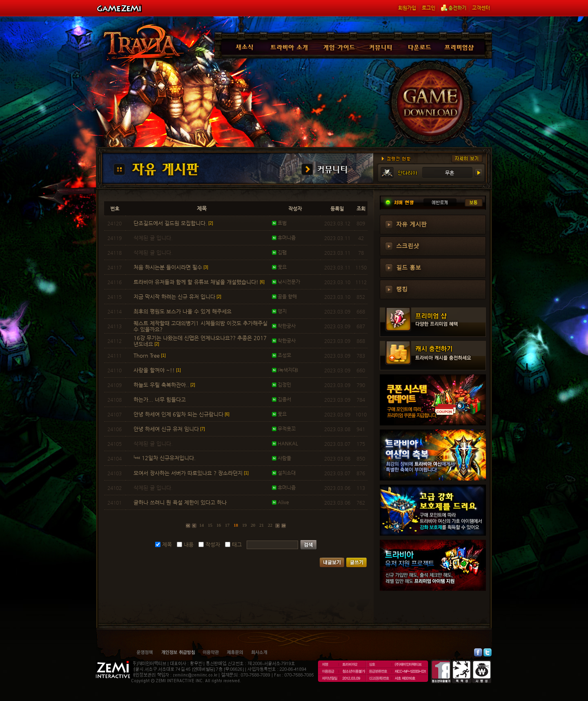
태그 (237, 544)
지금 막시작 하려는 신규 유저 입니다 (177, 297)
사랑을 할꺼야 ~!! (157, 370)
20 (253, 525)
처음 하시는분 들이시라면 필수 (171, 267)
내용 (189, 544)
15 (210, 525)
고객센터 (481, 8)
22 (270, 525)
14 (202, 525)
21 (262, 525)
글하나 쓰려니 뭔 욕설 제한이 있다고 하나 (181, 502)
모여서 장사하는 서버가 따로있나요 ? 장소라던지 (191, 473)
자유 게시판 (411, 224)
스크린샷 (408, 245)
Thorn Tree (150, 355)
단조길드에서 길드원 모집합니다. (173, 223)
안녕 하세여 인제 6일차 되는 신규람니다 (182, 414)
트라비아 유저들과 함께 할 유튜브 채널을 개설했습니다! (199, 282)
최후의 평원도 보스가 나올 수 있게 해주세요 (183, 311)
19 (244, 525)
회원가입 (407, 8)
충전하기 (454, 8)
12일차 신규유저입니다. (165, 458)
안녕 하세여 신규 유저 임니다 (169, 429)
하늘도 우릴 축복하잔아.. (164, 385)
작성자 (213, 544)
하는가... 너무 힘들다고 (160, 399)
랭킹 (402, 289)
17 (227, 525)
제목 (167, 544)
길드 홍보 (409, 267)
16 (219, 525)
